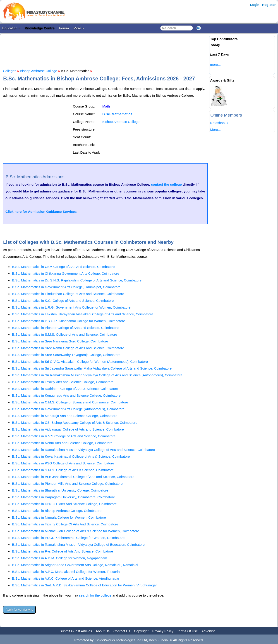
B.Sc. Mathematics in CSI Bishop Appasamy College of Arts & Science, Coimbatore (75, 423)
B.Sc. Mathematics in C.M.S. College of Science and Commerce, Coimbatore (70, 402)
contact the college (166, 184)
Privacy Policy (163, 631)
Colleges (10, 71)
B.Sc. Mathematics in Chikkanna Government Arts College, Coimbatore (66, 273)
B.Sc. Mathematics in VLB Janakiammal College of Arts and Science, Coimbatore (73, 477)
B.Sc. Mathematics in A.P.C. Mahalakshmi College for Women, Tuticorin (66, 572)
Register (269, 5)
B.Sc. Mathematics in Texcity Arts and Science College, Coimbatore (63, 382)
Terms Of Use (187, 631)
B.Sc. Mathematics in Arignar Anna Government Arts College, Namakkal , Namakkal (75, 565)
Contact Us (122, 631)
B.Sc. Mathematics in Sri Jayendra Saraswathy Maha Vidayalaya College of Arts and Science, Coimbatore (92, 368)
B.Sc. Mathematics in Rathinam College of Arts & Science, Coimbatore (65, 389)
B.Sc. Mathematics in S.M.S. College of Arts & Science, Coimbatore (63, 470)
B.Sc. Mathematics (117, 114)
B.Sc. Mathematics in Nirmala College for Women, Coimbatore (59, 517)
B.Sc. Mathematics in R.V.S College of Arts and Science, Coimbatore (64, 436)
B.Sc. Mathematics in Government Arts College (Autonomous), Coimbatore (68, 409)
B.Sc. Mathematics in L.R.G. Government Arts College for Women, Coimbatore (71, 307)
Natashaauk (219, 123)
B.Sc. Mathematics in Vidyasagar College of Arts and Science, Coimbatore (68, 429)
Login (255, 5)
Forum (64, 28)
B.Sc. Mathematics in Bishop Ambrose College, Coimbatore (57, 511)
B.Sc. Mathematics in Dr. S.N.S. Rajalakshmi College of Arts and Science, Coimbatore (77, 280)
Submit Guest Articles (76, 631)
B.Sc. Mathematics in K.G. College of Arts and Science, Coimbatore (63, 301)
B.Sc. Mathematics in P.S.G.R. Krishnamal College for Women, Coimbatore (69, 321)
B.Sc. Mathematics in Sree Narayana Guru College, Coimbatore (60, 341)
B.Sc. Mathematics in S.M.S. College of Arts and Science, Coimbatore (65, 334)
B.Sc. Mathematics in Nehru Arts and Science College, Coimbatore (62, 443)
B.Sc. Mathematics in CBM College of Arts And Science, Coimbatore (63, 267)
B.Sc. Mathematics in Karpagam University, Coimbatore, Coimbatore (64, 497)
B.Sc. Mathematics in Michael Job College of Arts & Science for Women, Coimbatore (76, 531)
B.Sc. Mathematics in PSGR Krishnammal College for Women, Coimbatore (68, 538)
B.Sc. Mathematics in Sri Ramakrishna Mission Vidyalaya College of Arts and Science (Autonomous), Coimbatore (97, 375)
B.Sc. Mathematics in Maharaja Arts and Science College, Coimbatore (65, 416)
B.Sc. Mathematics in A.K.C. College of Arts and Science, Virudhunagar (66, 578)
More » (79, 28)
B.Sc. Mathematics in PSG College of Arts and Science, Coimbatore (63, 463)
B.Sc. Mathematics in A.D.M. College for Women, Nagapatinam (60, 558)
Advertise (209, 631)
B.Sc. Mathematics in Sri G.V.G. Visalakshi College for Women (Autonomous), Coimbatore (80, 362)
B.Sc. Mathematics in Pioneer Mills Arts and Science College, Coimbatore (67, 484)
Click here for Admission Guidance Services (41, 212)
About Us (103, 631)
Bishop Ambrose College (38, 71)
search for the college (95, 595)
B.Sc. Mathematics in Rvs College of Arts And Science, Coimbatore (62, 551)
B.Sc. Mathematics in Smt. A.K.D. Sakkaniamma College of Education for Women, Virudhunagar (84, 585)
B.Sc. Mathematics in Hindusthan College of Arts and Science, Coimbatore (68, 294)
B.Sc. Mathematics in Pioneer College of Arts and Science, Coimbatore (65, 328)
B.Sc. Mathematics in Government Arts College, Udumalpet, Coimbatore (66, 287)
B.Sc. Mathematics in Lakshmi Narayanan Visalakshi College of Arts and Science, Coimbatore (83, 314)
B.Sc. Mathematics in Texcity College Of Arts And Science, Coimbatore (65, 524)
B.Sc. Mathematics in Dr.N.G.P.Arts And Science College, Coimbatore (64, 504)
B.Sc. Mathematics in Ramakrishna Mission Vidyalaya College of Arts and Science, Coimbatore (84, 450)
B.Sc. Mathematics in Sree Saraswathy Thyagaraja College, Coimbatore (66, 355)
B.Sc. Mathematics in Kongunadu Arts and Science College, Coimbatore (66, 395)
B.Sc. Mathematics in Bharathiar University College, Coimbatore (60, 490)
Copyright (141, 631)
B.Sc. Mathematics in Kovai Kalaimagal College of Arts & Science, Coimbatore (71, 456)
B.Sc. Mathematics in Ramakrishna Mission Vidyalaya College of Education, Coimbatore (78, 544)
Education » (11, 28)
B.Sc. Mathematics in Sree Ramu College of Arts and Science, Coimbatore (68, 348)
